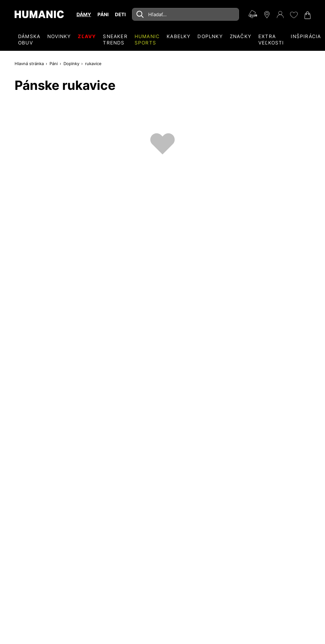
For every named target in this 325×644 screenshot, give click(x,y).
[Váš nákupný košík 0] (307, 15)
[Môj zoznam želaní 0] (294, 15)
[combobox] (186, 14)
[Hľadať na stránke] (186, 14)
